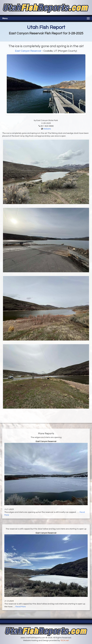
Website (47, 129)
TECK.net (65, 640)
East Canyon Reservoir (28, 51)
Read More (21, 607)
